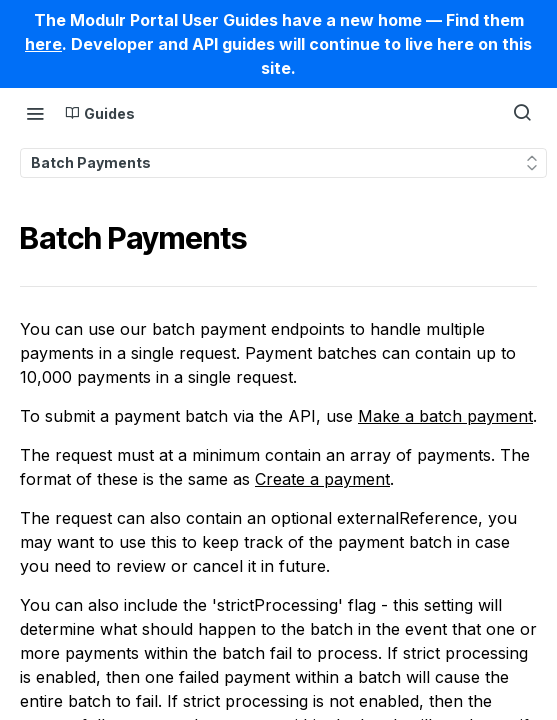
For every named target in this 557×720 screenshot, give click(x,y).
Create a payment (322, 479)
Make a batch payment (445, 416)
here (43, 44)
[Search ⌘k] (522, 113)
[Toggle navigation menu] (35, 113)
